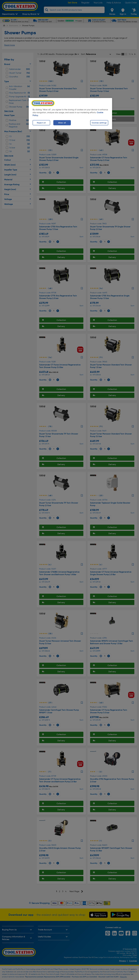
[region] (70, 114)
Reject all (41, 123)
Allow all (62, 123)
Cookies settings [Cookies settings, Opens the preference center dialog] (99, 123)
